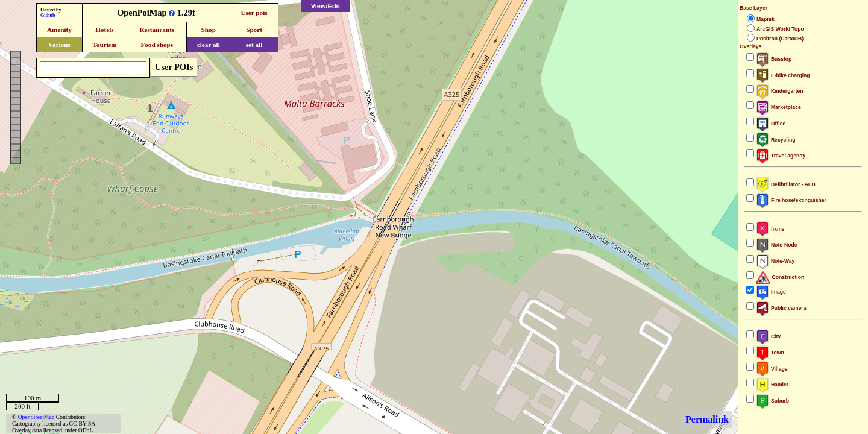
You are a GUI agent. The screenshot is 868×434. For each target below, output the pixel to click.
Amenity (59, 30)
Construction (780, 277)
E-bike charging (783, 75)
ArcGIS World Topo (780, 29)
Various (59, 45)
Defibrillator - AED (786, 184)
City (768, 336)
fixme (770, 229)
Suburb (772, 401)
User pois (254, 13)
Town (770, 353)
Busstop (774, 59)
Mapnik (766, 19)
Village (772, 369)
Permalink (707, 419)
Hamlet (772, 385)
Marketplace (778, 107)
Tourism (104, 45)
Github (48, 15)
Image (771, 292)
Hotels (104, 30)
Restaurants (157, 30)
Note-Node (776, 245)
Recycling (776, 140)
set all (254, 45)
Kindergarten (780, 91)
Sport (254, 30)
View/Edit (326, 6)
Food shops (157, 45)
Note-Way (775, 261)
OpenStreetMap (36, 417)
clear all (209, 45)
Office (771, 124)
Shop (209, 30)
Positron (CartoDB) (780, 39)
